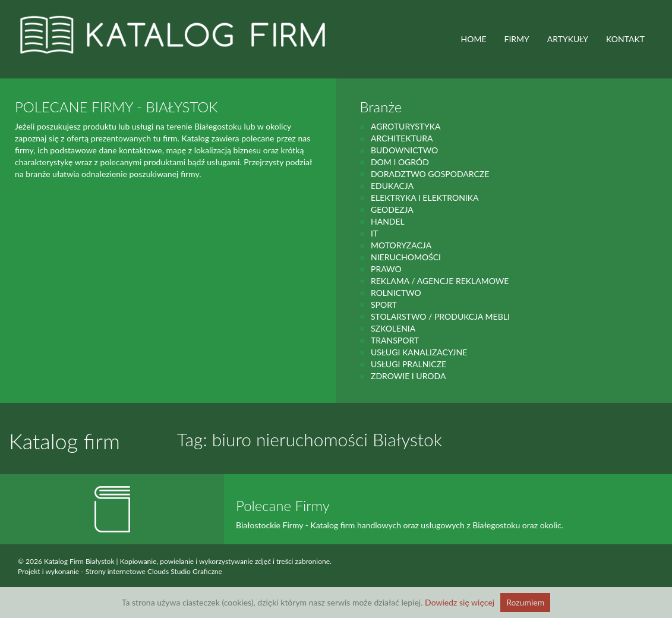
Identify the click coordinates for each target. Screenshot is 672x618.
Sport (384, 305)
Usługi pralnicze (408, 364)
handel (388, 221)
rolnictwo (396, 293)
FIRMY (517, 39)
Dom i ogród (400, 162)
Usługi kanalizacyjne (419, 352)
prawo (386, 269)
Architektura (402, 138)
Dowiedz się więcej (460, 602)
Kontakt (625, 39)
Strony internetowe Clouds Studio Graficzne (154, 571)
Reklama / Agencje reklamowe (440, 281)
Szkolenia (393, 328)
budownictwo (404, 150)
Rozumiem (525, 602)
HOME (474, 39)
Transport (395, 340)
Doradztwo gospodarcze (430, 174)
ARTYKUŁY (568, 39)
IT (374, 233)
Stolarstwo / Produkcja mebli (440, 316)
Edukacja (392, 186)
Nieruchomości (406, 257)
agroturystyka (406, 126)
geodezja (392, 209)
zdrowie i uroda (408, 376)
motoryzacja (401, 245)
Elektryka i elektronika (425, 198)
